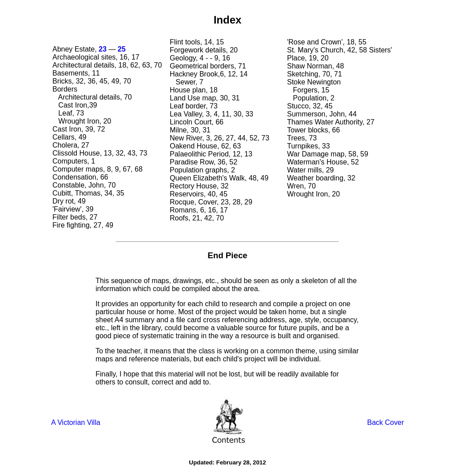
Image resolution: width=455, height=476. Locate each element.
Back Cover (385, 422)
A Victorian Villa (76, 422)
